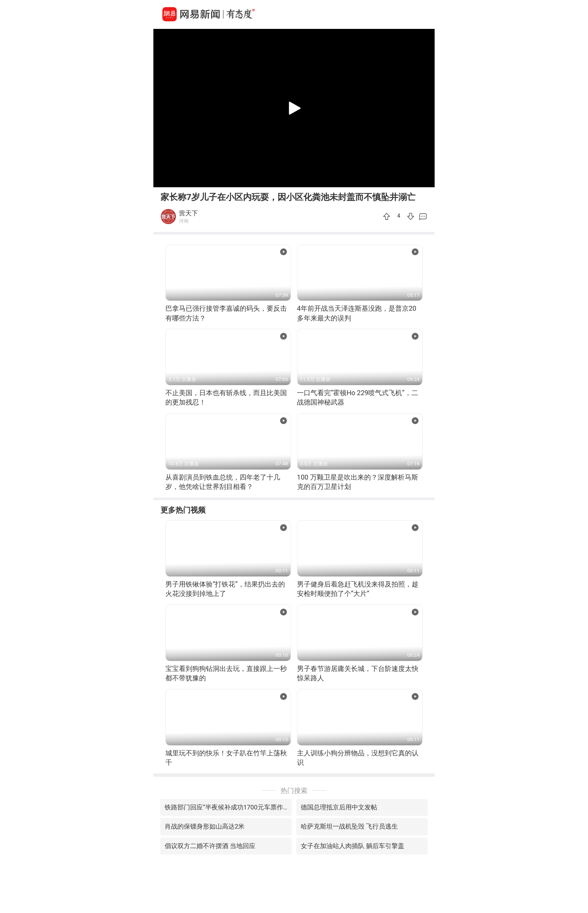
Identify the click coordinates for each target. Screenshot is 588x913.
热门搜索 (294, 790)
